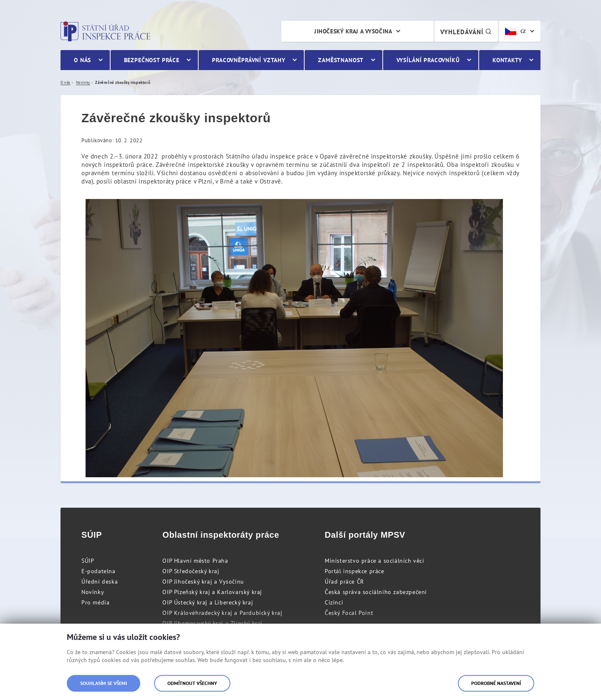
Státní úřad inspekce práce (105, 31)
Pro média (95, 602)
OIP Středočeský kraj (191, 571)
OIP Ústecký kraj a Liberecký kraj (208, 602)
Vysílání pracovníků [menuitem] (428, 60)
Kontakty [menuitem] (507, 60)
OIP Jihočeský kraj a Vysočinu (203, 582)
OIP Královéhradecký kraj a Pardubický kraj (222, 613)
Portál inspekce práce (355, 571)
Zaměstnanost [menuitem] (341, 60)
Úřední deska (100, 582)
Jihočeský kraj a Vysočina (353, 31)
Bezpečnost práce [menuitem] (152, 60)
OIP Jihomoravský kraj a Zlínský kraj (212, 623)
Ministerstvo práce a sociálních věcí (375, 561)
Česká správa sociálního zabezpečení (376, 592)
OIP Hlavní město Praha (195, 561)
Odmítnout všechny (192, 683)
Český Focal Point (349, 613)
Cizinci (334, 602)
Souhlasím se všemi (104, 683)
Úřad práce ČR (344, 582)
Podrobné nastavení (496, 683)
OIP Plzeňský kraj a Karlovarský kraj (212, 592)
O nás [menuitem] (82, 60)
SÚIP (88, 561)
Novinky (93, 592)
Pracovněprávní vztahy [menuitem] (249, 60)
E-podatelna (98, 571)
